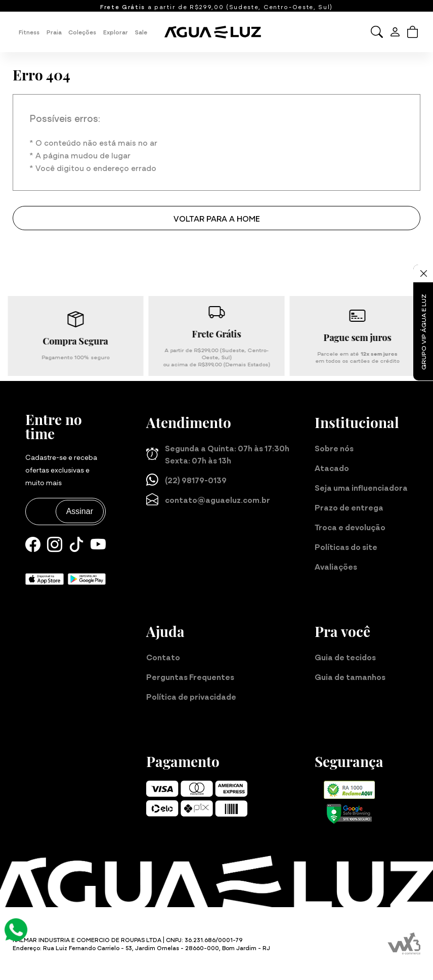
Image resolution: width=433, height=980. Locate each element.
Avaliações (336, 566)
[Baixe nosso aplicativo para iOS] (45, 578)
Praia (54, 32)
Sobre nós (334, 448)
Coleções (82, 32)
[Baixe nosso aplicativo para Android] (87, 578)
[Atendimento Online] (16, 928)
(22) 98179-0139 (186, 480)
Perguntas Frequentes (190, 676)
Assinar (80, 511)
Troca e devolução (350, 527)
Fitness (29, 32)
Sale (141, 32)
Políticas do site (346, 546)
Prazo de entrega (349, 507)
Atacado (332, 467)
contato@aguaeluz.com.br (208, 499)
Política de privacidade (191, 696)
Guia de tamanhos (350, 676)
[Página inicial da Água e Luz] (216, 32)
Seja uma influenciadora (361, 487)
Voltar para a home (217, 218)
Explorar (116, 32)
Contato (163, 657)
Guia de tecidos (345, 657)
